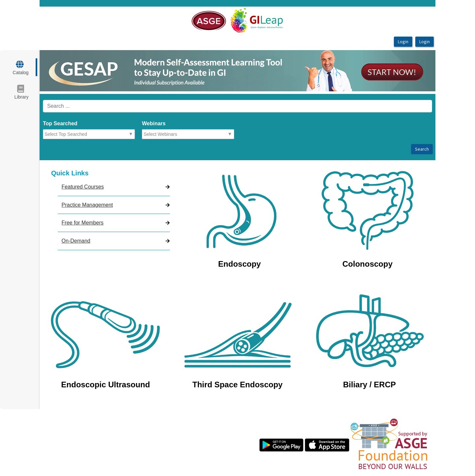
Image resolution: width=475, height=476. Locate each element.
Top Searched (60, 123)
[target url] (20, 67)
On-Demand (76, 241)
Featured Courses (83, 187)
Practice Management (87, 205)
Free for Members (83, 223)
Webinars (154, 123)
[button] (69, 71)
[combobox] (73, 134)
